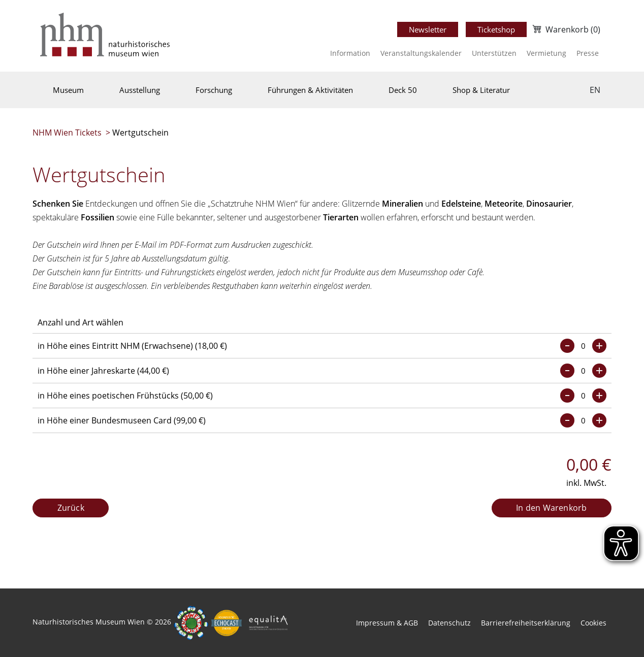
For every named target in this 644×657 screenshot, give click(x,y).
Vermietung (546, 53)
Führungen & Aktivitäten (310, 90)
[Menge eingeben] (583, 346)
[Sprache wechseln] (595, 90)
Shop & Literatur (481, 90)
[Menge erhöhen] (599, 346)
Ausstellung (140, 90)
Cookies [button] (593, 623)
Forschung (214, 90)
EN (595, 90)
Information (350, 53)
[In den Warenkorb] (552, 508)
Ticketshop (496, 29)
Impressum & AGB (387, 623)
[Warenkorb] (565, 29)
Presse (588, 53)
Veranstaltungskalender (421, 53)
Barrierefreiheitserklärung (526, 623)
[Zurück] (71, 508)
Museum (68, 90)
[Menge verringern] (567, 346)
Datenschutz (449, 623)
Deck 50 (403, 90)
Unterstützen (494, 53)
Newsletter (428, 29)
